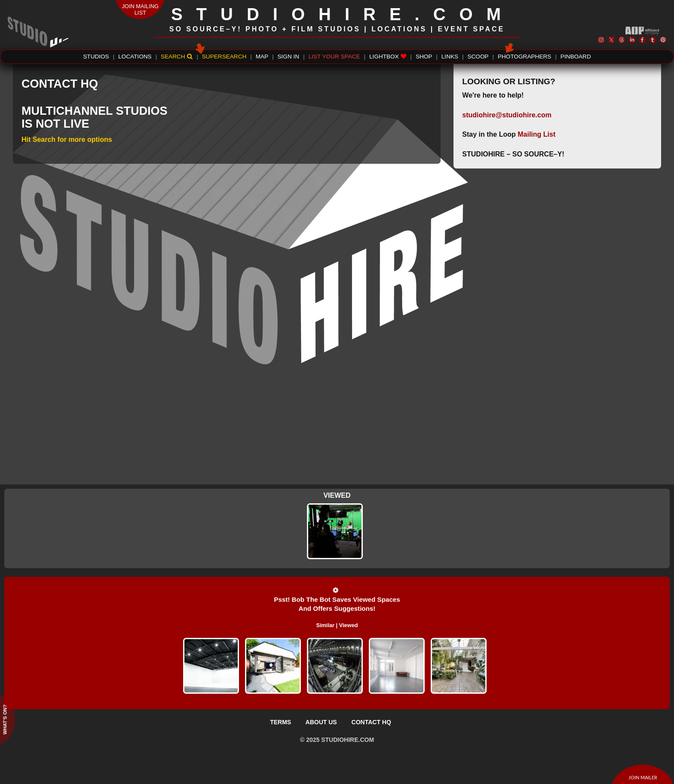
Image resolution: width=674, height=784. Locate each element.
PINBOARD (576, 57)
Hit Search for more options (67, 139)
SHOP (424, 57)
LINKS (450, 57)
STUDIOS (96, 57)
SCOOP (478, 57)
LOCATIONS (135, 57)
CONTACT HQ (371, 722)
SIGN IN (289, 57)
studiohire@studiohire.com (507, 115)
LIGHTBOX (388, 57)
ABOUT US (321, 722)
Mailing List (536, 134)
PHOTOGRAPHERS (524, 55)
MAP (262, 57)
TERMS (280, 722)
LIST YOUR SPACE (334, 57)
